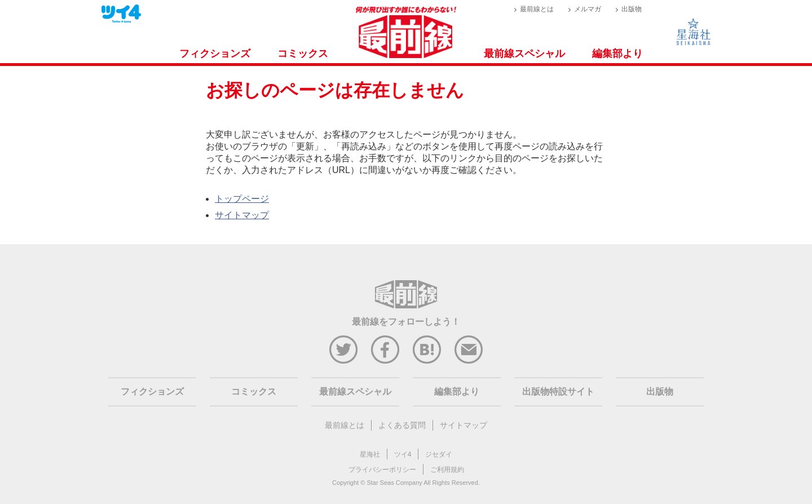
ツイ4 (403, 454)
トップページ (242, 199)
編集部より (617, 54)
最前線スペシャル (524, 54)
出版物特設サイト (558, 392)
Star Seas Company (394, 483)
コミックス (303, 54)
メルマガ (588, 9)
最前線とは (537, 9)
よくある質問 (402, 425)
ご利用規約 (447, 470)
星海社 (370, 454)
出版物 (632, 9)
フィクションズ (215, 54)
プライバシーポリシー (382, 470)
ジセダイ (439, 454)
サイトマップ (242, 215)
